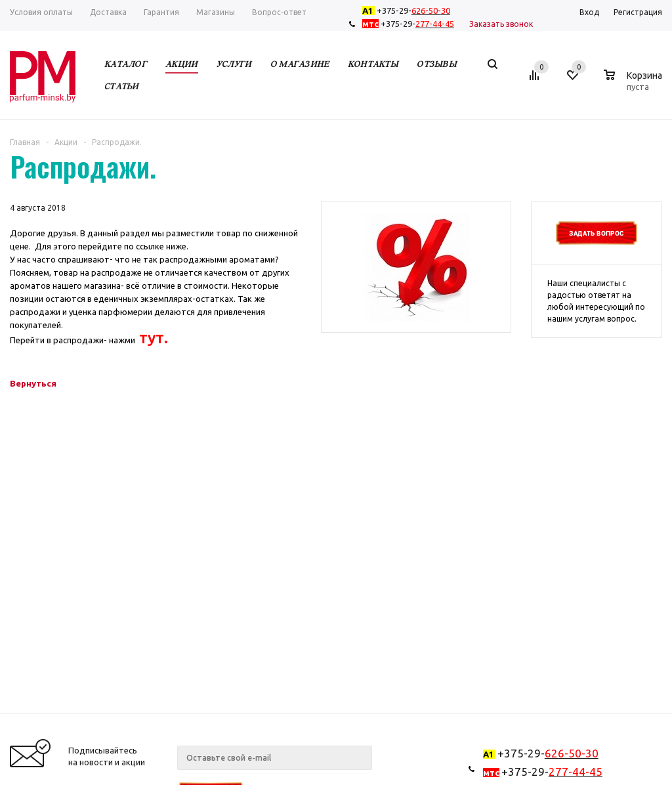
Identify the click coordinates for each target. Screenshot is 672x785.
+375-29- (409, 11)
